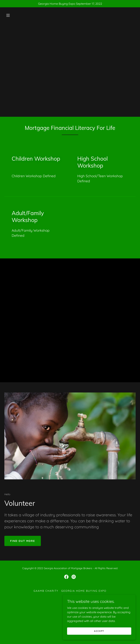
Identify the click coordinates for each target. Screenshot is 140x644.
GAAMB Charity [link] (46, 591)
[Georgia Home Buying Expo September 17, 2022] (70, 4)
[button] (8, 15)
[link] (66, 577)
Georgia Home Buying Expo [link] (84, 591)
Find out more (23, 541)
